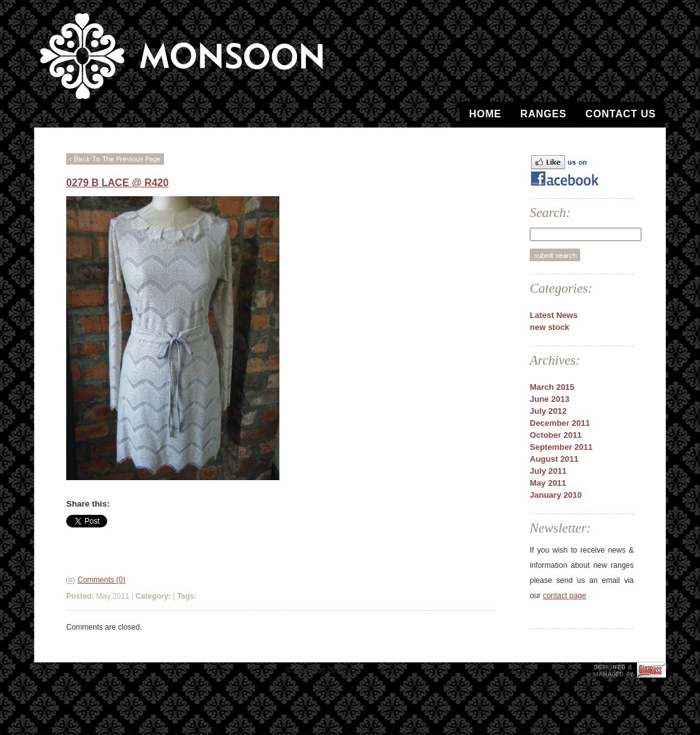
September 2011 (561, 447)
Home (485, 114)
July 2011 (548, 471)
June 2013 (550, 399)
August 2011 (554, 459)
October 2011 (556, 435)
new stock (550, 327)
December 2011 (560, 423)
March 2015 (552, 387)
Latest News (554, 315)
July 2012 (548, 411)
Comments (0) (102, 580)
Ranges (543, 114)
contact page (565, 596)
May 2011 (548, 483)
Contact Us (621, 114)
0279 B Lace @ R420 (117, 183)
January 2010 (556, 495)
